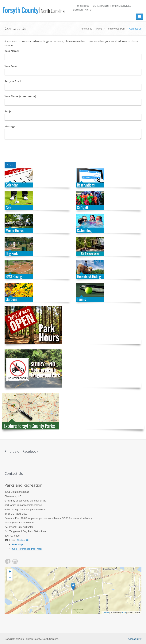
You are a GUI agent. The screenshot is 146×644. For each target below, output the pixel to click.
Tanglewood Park (116, 29)
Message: (10, 126)
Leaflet (106, 612)
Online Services (122, 6)
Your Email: (11, 66)
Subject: (9, 111)
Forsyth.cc (83, 6)
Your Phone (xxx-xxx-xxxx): (21, 96)
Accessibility (135, 639)
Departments (101, 6)
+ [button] (10, 572)
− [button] (10, 578)
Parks (99, 29)
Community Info (82, 10)
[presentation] (33, 151)
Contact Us (23, 540)
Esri (124, 612)
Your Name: (12, 51)
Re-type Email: (13, 81)
